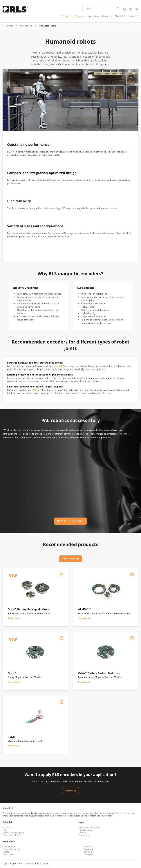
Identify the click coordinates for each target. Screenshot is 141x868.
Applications (93, 16)
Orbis (28, 378)
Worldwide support (12, 850)
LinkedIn (88, 852)
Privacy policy (86, 830)
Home (10, 26)
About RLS (120, 16)
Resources (107, 16)
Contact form (9, 847)
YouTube (88, 847)
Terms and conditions (89, 828)
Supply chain (85, 835)
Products (66, 16)
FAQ (5, 830)
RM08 (35, 390)
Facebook (89, 850)
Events (6, 852)
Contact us (133, 16)
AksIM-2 (60, 366)
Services (80, 16)
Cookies (83, 833)
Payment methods (11, 835)
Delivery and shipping (13, 833)
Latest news (8, 855)
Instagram (89, 855)
